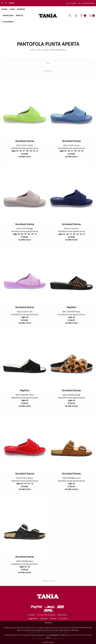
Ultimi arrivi (8, 22)
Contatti (31, 615)
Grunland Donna (25, 141)
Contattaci (71, 3)
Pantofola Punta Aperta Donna (25, 149)
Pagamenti (33, 619)
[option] (25, 110)
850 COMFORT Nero (71, 312)
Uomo (12, 9)
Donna (4, 9)
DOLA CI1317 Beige (25, 228)
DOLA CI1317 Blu (71, 228)
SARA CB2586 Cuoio (71, 478)
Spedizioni (63, 615)
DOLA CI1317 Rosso (25, 478)
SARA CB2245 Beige (71, 395)
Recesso (44, 619)
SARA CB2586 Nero (25, 561)
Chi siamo (63, 619)
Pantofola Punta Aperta (58, 50)
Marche (19, 16)
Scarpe (45, 50)
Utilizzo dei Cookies (46, 615)
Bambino (21, 9)
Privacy (53, 619)
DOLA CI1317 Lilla (25, 312)
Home (33, 50)
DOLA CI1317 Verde (25, 145)
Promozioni (8, 16)
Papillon (71, 307)
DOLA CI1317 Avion (71, 145)
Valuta (12, 3)
